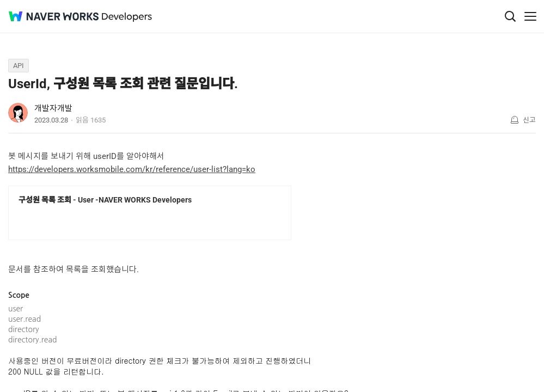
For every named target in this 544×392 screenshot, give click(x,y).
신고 (529, 120)
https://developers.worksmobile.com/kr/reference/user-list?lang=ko (132, 169)
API (19, 66)
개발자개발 (53, 108)
